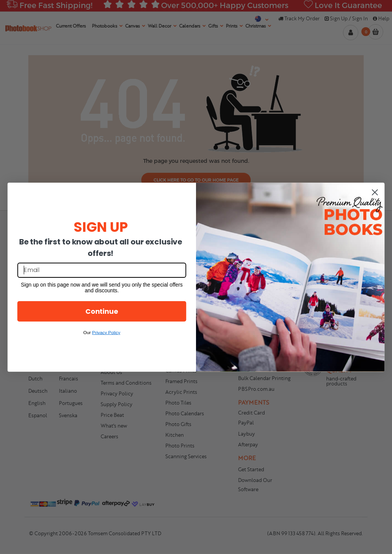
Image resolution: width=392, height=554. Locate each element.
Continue (102, 311)
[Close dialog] (375, 192)
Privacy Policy (106, 332)
